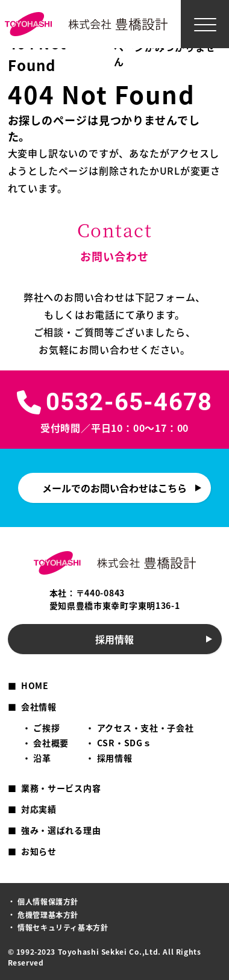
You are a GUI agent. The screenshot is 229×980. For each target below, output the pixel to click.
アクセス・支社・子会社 (146, 728)
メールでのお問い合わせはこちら (114, 488)
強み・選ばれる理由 (61, 830)
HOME (35, 685)
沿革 (42, 758)
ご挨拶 (46, 728)
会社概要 (51, 743)
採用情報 (114, 639)
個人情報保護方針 (48, 901)
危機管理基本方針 (48, 915)
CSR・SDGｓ (124, 743)
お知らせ (39, 851)
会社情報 (39, 707)
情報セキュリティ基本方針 (63, 927)
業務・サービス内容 (61, 788)
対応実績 (39, 809)
